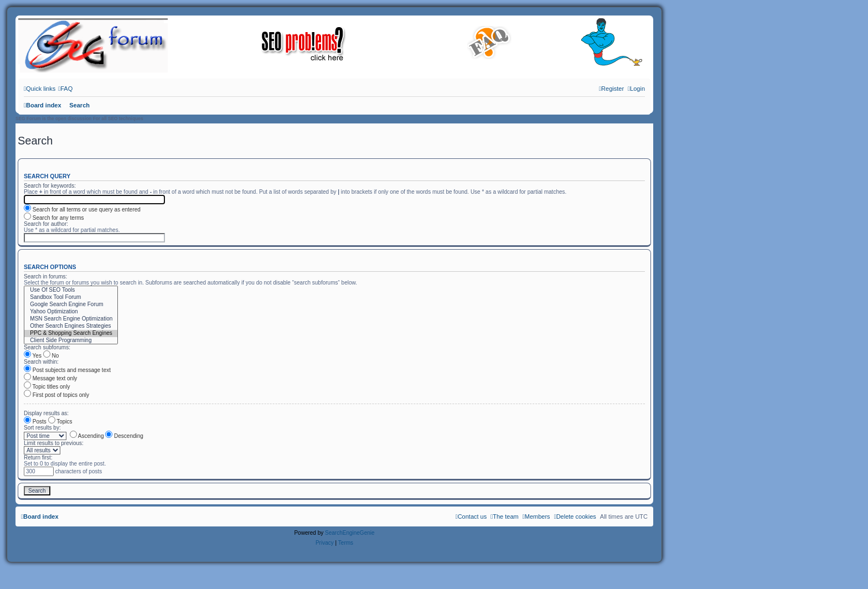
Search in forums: (45, 277)
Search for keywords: (50, 186)
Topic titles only (47, 387)
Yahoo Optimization (71, 312)
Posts (35, 422)
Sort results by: (42, 428)
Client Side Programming (71, 341)
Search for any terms (54, 218)
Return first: (38, 458)
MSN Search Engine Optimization (71, 319)
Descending (124, 436)
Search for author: (46, 224)
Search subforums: (47, 347)
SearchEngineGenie (350, 533)
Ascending (87, 436)
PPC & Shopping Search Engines (71, 334)
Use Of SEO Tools (71, 290)
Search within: (41, 362)
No (51, 356)
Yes (33, 356)
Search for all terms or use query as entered (82, 210)
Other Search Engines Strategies (71, 326)
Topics (60, 422)
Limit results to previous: (54, 443)
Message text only (50, 378)
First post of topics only (56, 395)
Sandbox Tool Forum (71, 298)
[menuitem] (65, 89)
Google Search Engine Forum (71, 305)
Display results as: (46, 413)
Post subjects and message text (67, 370)
